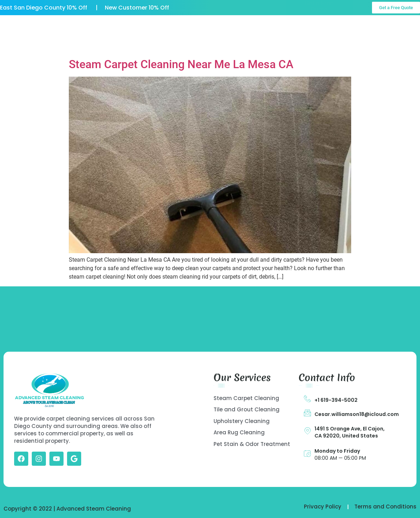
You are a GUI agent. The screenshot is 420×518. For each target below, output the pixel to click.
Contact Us (176, 43)
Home (100, 27)
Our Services (195, 27)
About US (142, 27)
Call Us (396, 28)
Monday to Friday (337, 451)
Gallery (244, 27)
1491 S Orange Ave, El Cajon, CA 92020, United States (350, 432)
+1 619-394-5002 (336, 400)
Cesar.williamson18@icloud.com (357, 414)
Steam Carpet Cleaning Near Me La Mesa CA (181, 64)
